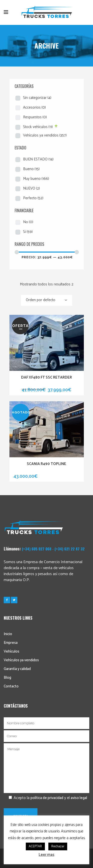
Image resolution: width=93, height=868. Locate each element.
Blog (7, 678)
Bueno (31, 169)
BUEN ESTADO (38, 159)
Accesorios (34, 107)
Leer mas (46, 855)
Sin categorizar (37, 98)
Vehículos (12, 651)
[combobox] (46, 300)
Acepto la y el (45, 798)
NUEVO (31, 188)
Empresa (11, 643)
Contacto (11, 686)
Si (28, 232)
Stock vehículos (38, 127)
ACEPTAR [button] (35, 846)
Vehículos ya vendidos (45, 135)
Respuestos (35, 117)
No (28, 222)
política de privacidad (47, 798)
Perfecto (33, 198)
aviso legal (79, 798)
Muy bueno (36, 179)
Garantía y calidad (17, 669)
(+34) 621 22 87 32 (70, 549)
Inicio (8, 634)
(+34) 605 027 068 (37, 549)
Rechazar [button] (58, 846)
